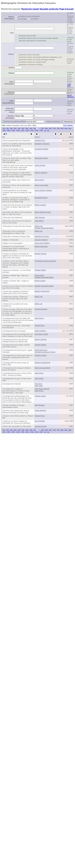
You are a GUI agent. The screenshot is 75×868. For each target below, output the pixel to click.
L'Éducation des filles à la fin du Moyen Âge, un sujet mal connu (17, 213)
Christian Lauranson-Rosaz (45, 352)
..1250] (31, 130)
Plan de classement (9, 93)
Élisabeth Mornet (41, 198)
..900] (69, 128)
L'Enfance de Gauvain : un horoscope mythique (17, 271)
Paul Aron (38, 384)
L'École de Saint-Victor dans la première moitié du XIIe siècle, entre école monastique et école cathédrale (17, 167)
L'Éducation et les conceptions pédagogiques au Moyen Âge (14, 232)
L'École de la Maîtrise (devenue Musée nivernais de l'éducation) (17, 145)
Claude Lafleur (40, 396)
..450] (34, 128)
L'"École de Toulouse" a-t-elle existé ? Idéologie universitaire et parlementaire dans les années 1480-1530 (17, 175)
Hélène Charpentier (42, 291)
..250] (19, 128)
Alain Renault (40, 217)
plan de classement (71, 96)
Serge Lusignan (41, 339)
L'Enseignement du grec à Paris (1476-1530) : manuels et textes (17, 374)
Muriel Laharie (40, 281)
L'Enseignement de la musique (14, 331)
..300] (23, 128)
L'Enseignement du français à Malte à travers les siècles (17, 369)
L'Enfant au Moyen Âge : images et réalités (16, 282)
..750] (58, 128)
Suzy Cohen (39, 180)
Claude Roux (40, 325)
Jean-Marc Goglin (41, 334)
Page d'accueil (66, 9)
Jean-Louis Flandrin (42, 243)
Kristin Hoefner (40, 331)
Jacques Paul (40, 140)
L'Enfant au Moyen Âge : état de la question (15, 276)
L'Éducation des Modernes (12, 218)
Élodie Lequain (40, 205)
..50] (3, 128)
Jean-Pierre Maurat (42, 389)
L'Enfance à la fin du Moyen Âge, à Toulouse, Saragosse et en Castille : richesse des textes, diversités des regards (16, 264)
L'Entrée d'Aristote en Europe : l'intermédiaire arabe (14, 406)
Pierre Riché (39, 275)
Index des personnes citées (9, 110)
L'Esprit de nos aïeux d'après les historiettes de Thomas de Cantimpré (16, 422)
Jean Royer (39, 391)
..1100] (17, 130)
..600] (46, 128)
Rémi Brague (40, 405)
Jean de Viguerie (41, 240)
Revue (11, 73)
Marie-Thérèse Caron (43, 212)
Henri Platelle (40, 421)
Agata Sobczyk (40, 410)
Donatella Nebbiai (41, 149)
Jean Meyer (39, 221)
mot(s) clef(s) (69, 85)
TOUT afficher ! (68, 125)
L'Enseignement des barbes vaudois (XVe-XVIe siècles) (16, 346)
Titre (12, 33)
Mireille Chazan (41, 254)
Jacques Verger (41, 355)
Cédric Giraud (40, 165)
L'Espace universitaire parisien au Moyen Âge (18, 417)
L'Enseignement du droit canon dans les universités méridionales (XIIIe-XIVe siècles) (17, 357)
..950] (4, 130)
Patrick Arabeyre (41, 173)
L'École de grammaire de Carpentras (16, 140)
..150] (11, 128)
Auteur (11, 54)
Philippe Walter (40, 270)
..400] (30, 128)
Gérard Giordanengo (42, 363)
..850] (66, 128)
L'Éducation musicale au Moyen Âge (16, 236)
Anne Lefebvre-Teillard (43, 190)
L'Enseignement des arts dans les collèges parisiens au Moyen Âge (15, 341)
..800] (62, 128)
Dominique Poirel (41, 158)
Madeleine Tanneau (42, 144)
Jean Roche (39, 318)
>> (48, 130)
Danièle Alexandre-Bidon (44, 228)
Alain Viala (39, 386)
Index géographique (8, 102)
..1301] (41, 130)
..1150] (22, 130)
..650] (50, 128)
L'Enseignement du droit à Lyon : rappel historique (17, 351)
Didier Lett (39, 226)
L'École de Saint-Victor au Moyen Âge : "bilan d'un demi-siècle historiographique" (17, 160)
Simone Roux (40, 416)
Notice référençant (9, 18)
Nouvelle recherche (49, 9)
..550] (42, 128)
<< (45, 130)
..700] (54, 128)
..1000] (8, 130)
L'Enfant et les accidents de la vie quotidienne (15, 305)
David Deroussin (41, 350)
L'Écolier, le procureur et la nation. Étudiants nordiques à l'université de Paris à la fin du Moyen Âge (16, 200)
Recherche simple (30, 9)
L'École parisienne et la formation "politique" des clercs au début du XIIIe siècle (17, 192)
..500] (38, 128)
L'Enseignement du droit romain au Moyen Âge (15, 364)
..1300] (36, 130)
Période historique (10, 117)
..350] (26, 128)
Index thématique (9, 83)
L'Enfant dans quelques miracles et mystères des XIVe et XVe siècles (16, 292)
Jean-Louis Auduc (41, 185)
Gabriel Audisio (40, 345)
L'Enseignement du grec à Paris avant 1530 (17, 380)
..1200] (27, 130)
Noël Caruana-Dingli (42, 368)
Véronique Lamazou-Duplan (45, 261)
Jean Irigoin (39, 373)
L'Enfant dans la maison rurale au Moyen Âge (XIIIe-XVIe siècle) (18, 287)
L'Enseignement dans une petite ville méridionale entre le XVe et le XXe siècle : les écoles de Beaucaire (18, 320)
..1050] (13, 130)
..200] (15, 128)
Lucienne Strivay (41, 309)
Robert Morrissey (41, 246)
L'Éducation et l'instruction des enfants (17, 226)
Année (11, 67)
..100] (7, 128)
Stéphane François (42, 236)
